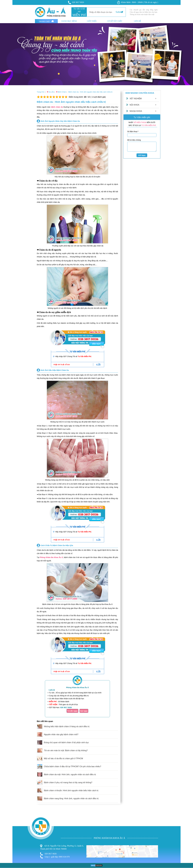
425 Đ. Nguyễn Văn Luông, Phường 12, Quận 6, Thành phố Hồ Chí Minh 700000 (62, 847)
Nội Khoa (134, 105)
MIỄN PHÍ (79, 15)
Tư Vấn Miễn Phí (84, 356)
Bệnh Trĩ (4, 826)
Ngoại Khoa (136, 111)
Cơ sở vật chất (115, 21)
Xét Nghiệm (136, 99)
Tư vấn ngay (72, 711)
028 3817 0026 (76, 2)
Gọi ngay (84, 711)
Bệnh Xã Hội (6, 834)
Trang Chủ (46, 21)
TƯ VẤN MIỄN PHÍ (149, 125)
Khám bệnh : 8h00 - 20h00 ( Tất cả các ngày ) (138, 2)
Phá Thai (4, 836)
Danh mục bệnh (69, 21)
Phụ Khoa (4, 829)
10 (66, 97)
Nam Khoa (5, 831)
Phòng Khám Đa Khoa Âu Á (51, 557)
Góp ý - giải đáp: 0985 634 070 (55, 857)
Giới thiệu (92, 21)
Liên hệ (137, 21)
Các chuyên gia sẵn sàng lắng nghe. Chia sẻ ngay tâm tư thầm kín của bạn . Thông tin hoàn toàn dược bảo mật (144, 12)
